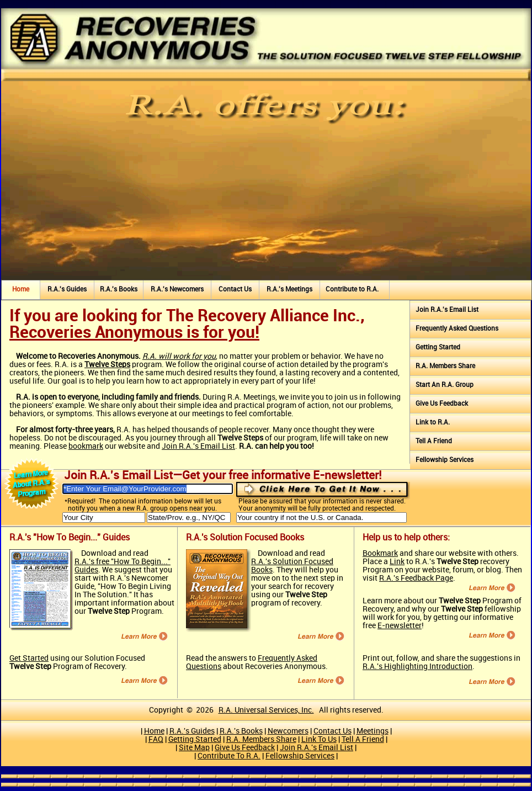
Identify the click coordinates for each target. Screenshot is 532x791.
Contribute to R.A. (352, 290)
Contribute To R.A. (229, 756)
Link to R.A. (433, 423)
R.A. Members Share (445, 366)
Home (21, 290)
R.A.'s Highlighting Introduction (417, 667)
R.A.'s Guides (67, 290)
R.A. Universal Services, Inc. (266, 710)
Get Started (29, 658)
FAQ (156, 739)
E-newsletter (400, 626)
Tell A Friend (434, 441)
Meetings (373, 731)
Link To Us (319, 739)
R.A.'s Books (119, 290)
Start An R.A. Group (445, 385)
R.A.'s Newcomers (177, 290)
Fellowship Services (445, 460)
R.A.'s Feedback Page (416, 578)
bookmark (86, 446)
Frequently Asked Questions (457, 329)
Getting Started (438, 347)
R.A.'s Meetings (289, 290)
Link (397, 562)
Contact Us (235, 290)
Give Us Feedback (442, 404)
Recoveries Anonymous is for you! (134, 333)
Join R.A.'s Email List (198, 446)
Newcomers (288, 731)
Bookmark (380, 553)
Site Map (194, 748)
